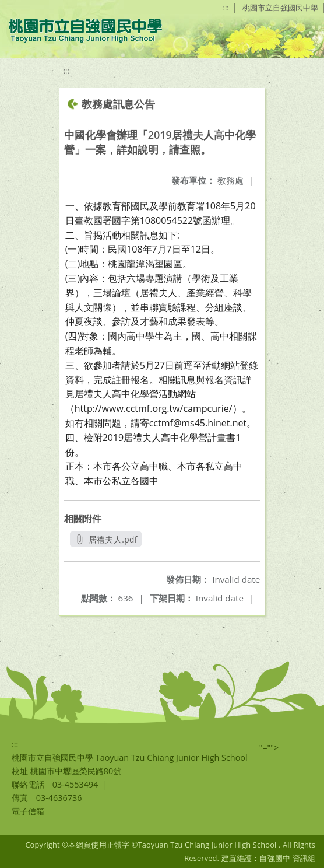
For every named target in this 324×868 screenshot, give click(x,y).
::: (226, 8)
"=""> (269, 748)
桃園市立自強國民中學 (280, 8)
